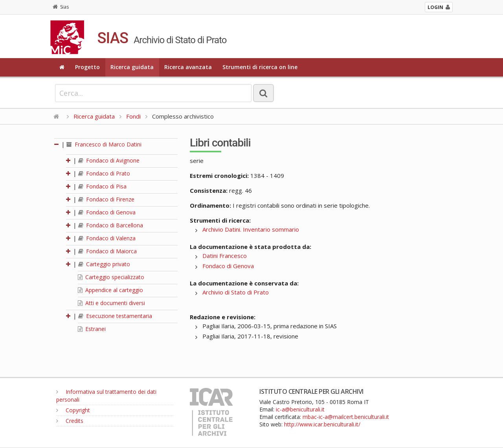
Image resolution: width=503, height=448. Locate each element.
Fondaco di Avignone (109, 160)
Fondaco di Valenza (107, 238)
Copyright (73, 410)
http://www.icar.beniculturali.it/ (322, 424)
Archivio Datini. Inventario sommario (251, 229)
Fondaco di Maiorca (107, 251)
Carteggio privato (104, 264)
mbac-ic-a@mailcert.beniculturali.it (346, 417)
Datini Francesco (225, 256)
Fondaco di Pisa (102, 186)
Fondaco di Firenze (106, 199)
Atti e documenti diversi (111, 303)
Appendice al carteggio (110, 290)
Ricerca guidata (132, 67)
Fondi (133, 116)
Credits (70, 421)
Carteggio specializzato (111, 277)
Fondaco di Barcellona (111, 225)
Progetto (87, 67)
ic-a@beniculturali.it (300, 409)
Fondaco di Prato (104, 173)
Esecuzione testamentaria (115, 316)
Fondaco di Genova (107, 212)
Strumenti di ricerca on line (260, 67)
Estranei (92, 329)
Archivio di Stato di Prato (236, 292)
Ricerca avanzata (188, 67)
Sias (61, 7)
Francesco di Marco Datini (104, 144)
